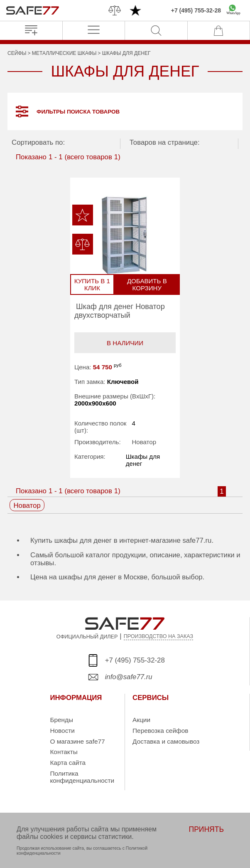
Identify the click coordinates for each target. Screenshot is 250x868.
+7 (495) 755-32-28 (196, 10)
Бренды (61, 720)
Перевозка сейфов (160, 731)
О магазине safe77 (77, 741)
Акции (141, 720)
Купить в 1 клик (93, 285)
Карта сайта (68, 763)
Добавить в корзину (147, 285)
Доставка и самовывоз (166, 741)
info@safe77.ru (129, 677)
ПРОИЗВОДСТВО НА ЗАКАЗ (159, 637)
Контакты (64, 752)
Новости (62, 731)
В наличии (125, 343)
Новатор (144, 442)
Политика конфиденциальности (82, 777)
